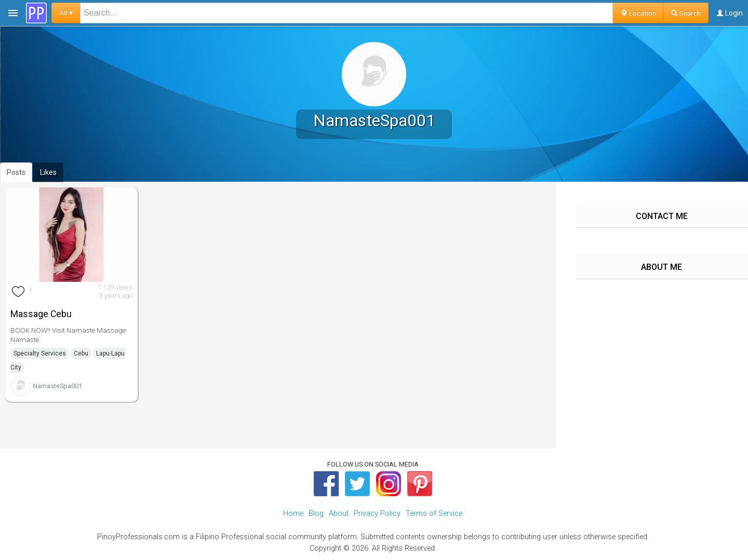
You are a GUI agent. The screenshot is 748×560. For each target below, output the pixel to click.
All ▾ (66, 13)
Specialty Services (40, 353)
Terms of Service (434, 514)
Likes (48, 172)
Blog (316, 514)
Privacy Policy (377, 514)
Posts (16, 172)
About (339, 514)
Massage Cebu (41, 314)
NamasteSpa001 (57, 386)
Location (638, 13)
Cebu (81, 353)
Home (293, 514)
